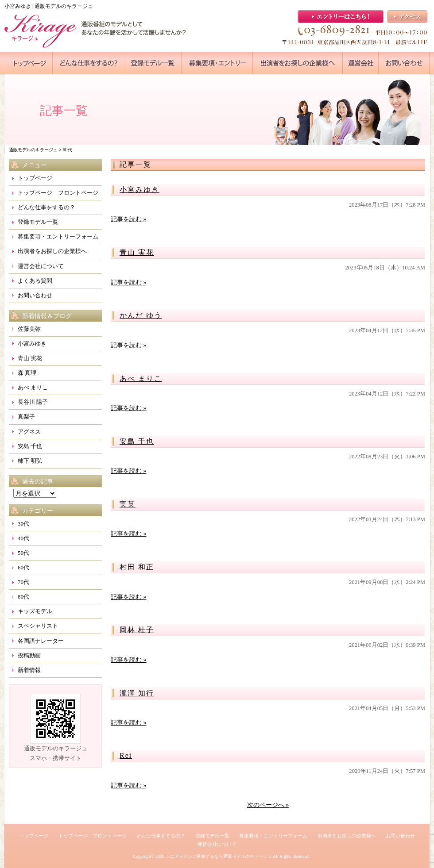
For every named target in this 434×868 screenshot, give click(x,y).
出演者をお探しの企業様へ (52, 251)
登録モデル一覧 (38, 222)
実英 (128, 504)
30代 (23, 524)
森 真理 (27, 373)
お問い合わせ (35, 295)
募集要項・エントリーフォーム (58, 236)
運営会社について (41, 266)
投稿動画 (29, 655)
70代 (23, 582)
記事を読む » (129, 219)
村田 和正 (137, 567)
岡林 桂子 (137, 630)
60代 (23, 567)
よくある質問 (35, 281)
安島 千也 (137, 441)
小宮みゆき (139, 190)
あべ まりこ (141, 378)
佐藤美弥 (29, 329)
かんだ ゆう (141, 315)
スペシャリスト (38, 626)
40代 (23, 538)
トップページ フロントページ (58, 193)
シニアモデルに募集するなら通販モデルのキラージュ (219, 856)
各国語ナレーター (41, 641)
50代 (23, 553)
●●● (29, 63)
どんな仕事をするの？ (46, 207)
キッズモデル (35, 611)
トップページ (35, 178)
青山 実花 (137, 252)
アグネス (29, 432)
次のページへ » (268, 805)
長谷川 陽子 (33, 402)
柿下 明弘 (30, 461)
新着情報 (29, 670)
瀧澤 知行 (137, 693)
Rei (126, 755)
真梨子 (26, 417)
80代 (23, 597)
